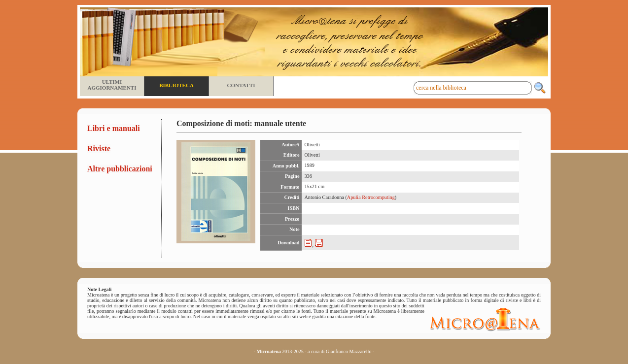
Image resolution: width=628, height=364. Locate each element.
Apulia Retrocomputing (371, 197)
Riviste (99, 149)
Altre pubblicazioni (120, 169)
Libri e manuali (114, 128)
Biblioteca (176, 85)
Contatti (241, 85)
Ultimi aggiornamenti (112, 85)
